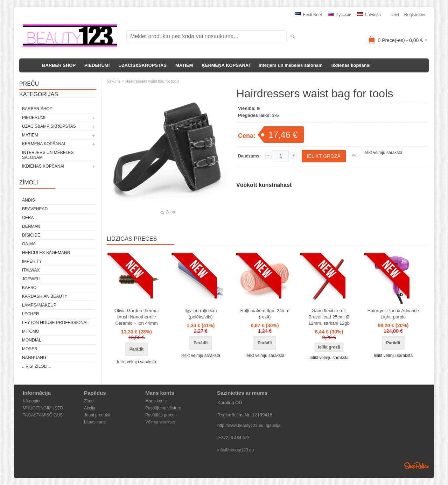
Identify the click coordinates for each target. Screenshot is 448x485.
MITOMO (31, 331)
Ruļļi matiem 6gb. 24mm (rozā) (265, 314)
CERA (28, 218)
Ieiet (395, 15)
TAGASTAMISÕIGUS (43, 415)
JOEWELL (32, 279)
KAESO (29, 288)
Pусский (340, 15)
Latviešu (369, 15)
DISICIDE (31, 235)
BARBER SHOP (59, 65)
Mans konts (156, 401)
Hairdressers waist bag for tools (152, 81)
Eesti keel (308, 15)
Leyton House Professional (55, 323)
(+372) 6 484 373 (233, 438)
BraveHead (35, 209)
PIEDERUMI (97, 65)
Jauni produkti (97, 415)
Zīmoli (90, 401)
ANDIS (29, 200)
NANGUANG (34, 358)
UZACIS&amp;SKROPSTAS (49, 126)
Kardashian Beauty (45, 296)
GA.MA (29, 244)
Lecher (31, 314)
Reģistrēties (415, 15)
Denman (31, 226)
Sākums (114, 81)
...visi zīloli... (37, 366)
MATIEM (184, 65)
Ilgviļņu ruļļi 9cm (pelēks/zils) (201, 314)
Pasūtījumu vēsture (163, 408)
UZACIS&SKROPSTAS (142, 65)
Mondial (32, 340)
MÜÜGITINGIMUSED (43, 408)
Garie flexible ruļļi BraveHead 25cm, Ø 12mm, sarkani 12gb (329, 317)
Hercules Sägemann (46, 253)
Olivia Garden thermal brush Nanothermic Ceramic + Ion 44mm (136, 317)
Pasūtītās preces (161, 415)
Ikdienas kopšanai (351, 65)
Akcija (90, 408)
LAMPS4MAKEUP (39, 305)
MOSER (30, 349)
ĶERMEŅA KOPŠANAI (226, 65)
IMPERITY (32, 261)
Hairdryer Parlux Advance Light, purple (393, 314)
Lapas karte (95, 422)
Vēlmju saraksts (160, 422)
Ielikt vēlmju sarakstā (383, 153)
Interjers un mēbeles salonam (291, 65)
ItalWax (31, 270)
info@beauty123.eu (236, 450)
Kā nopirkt (32, 401)
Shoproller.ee (416, 466)
